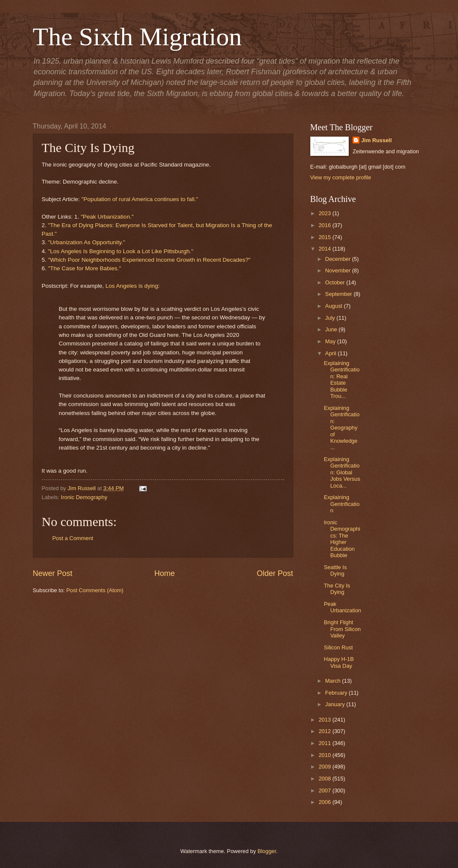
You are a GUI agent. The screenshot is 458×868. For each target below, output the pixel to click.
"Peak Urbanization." (107, 217)
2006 (325, 802)
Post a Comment (73, 538)
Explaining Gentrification (342, 504)
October (336, 282)
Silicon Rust (338, 647)
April (331, 353)
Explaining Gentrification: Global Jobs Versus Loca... (342, 472)
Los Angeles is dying (132, 286)
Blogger (267, 851)
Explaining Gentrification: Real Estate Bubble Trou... (342, 380)
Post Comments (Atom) (95, 590)
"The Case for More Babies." (85, 268)
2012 (325, 731)
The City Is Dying (337, 589)
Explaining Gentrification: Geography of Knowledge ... (342, 428)
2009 (325, 767)
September (340, 294)
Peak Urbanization (343, 607)
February (337, 693)
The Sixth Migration (137, 37)
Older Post (275, 573)
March (334, 681)
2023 (325, 213)
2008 (325, 779)
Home (164, 573)
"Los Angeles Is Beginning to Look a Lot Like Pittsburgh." (121, 251)
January (336, 704)
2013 (325, 720)
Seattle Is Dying (335, 570)
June (332, 329)
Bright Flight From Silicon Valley (343, 629)
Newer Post (53, 573)
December (339, 259)
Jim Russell (376, 140)
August (335, 306)
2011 (325, 743)
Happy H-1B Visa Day (339, 662)
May (331, 341)
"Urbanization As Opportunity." (87, 242)
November (339, 270)
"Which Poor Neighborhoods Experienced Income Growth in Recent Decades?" (150, 260)
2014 (325, 249)
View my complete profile (341, 177)
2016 (325, 225)
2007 (325, 791)
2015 (325, 237)
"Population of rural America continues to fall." (140, 199)
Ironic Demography (84, 497)
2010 (325, 755)
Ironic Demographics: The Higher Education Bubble (342, 539)
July (331, 318)
